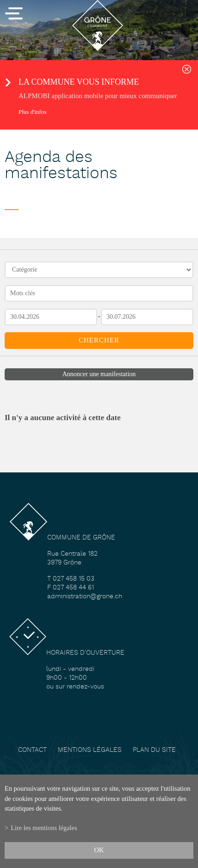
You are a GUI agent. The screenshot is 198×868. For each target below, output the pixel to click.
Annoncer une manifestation (99, 374)
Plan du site (154, 750)
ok (99, 850)
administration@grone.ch (85, 597)
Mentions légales (90, 750)
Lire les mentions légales (44, 828)
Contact (32, 750)
